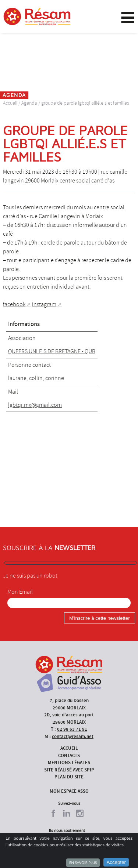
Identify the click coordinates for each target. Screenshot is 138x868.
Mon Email (20, 592)
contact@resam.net (73, 736)
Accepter (116, 862)
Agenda (29, 103)
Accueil (10, 103)
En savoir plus (83, 862)
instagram (44, 304)
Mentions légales (69, 762)
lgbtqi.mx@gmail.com (35, 405)
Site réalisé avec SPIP (69, 770)
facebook (14, 304)
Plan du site (69, 777)
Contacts (69, 755)
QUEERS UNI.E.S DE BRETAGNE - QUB (52, 351)
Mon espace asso (69, 791)
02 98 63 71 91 (72, 729)
